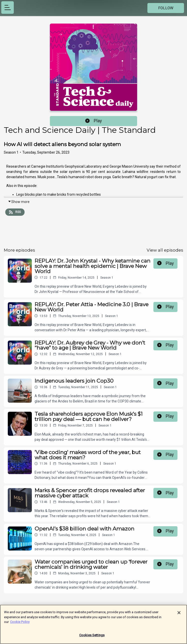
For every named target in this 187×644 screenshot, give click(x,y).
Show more (19, 202)
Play (93, 121)
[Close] (179, 615)
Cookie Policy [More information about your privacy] (20, 624)
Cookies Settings (92, 637)
